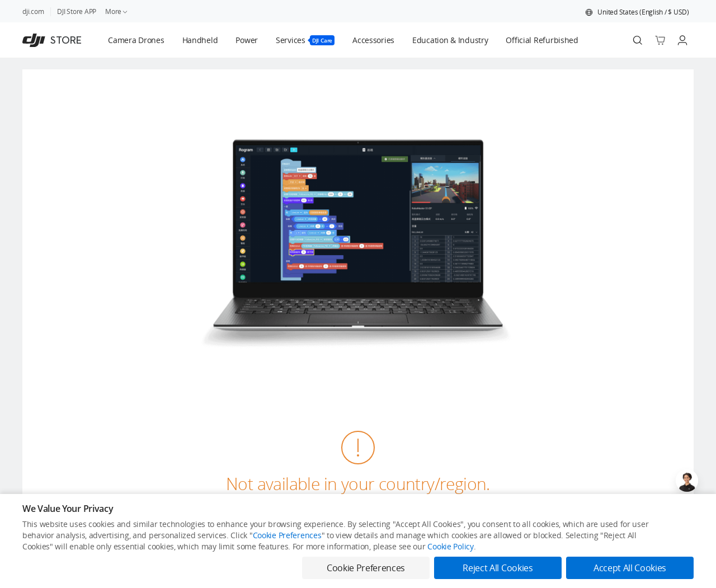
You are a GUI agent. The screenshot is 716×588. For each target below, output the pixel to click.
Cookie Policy (450, 546)
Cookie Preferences (287, 535)
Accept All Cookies (630, 568)
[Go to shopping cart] (660, 40)
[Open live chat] (687, 481)
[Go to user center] (682, 40)
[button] (637, 12)
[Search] (638, 40)
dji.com (33, 11)
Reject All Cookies (498, 568)
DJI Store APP (77, 11)
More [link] (117, 11)
